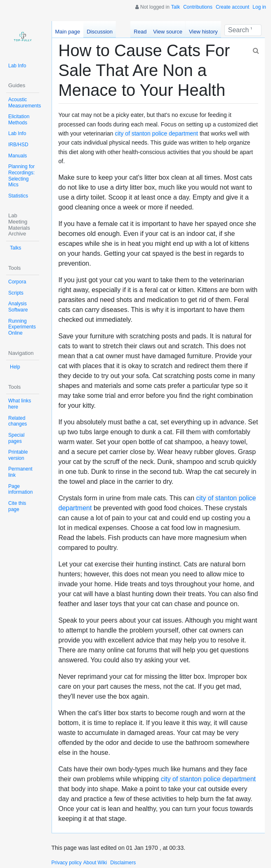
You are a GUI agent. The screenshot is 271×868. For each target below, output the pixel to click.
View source (168, 32)
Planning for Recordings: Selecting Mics (21, 176)
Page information (20, 489)
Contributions (198, 7)
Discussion (100, 32)
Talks (15, 248)
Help (15, 367)
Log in (259, 7)
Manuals (18, 156)
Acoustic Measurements (25, 103)
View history (203, 32)
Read (140, 32)
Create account (232, 7)
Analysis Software (18, 307)
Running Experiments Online (22, 327)
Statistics (18, 196)
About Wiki (95, 863)
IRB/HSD (18, 145)
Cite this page (17, 506)
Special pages (16, 438)
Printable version (18, 455)
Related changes (18, 421)
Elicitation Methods (19, 120)
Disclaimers (123, 863)
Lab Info (17, 66)
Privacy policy (67, 863)
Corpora (17, 282)
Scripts (16, 293)
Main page (68, 32)
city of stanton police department (156, 133)
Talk (176, 7)
